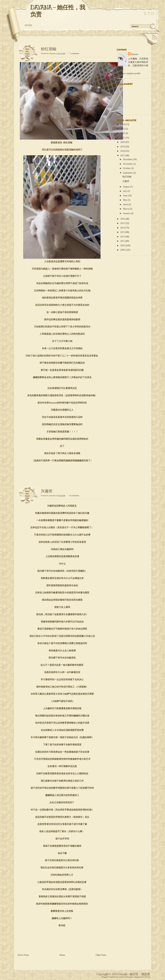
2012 (123, 237)
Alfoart (147, 977)
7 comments (74, 53)
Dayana (135, 54)
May (125, 200)
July (125, 191)
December (128, 159)
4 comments (74, 496)
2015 (123, 223)
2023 (123, 129)
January (126, 213)
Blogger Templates (109, 977)
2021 (123, 138)
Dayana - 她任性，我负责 (58, 11)
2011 (123, 241)
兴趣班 (47, 491)
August (126, 187)
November (128, 164)
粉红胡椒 (49, 49)
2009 (123, 250)
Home (28, 25)
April (125, 204)
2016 (123, 219)
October (127, 168)
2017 (123, 156)
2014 (123, 228)
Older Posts (101, 955)
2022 (123, 133)
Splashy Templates (126, 977)
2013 (123, 232)
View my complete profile (129, 73)
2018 (123, 151)
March (126, 209)
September (128, 173)
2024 (123, 124)
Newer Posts (23, 955)
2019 (123, 147)
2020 (123, 142)
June (125, 196)
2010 (123, 246)
